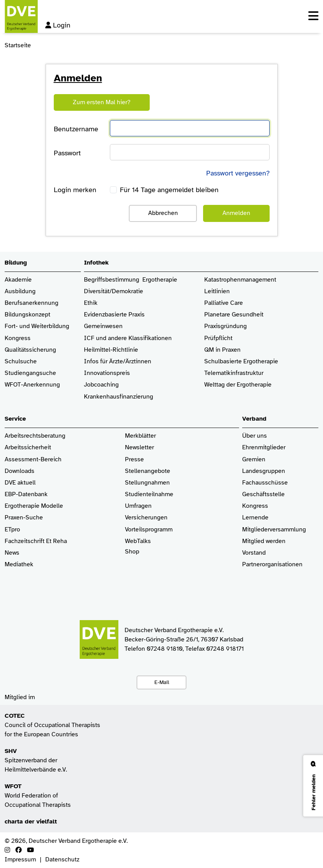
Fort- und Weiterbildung (37, 326)
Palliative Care (224, 303)
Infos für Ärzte (103, 362)
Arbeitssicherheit (28, 448)
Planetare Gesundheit (234, 315)
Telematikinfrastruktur (234, 373)
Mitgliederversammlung (274, 530)
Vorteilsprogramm (149, 530)
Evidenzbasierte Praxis (114, 315)
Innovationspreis (107, 373)
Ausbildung (20, 291)
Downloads (20, 471)
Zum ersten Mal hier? (102, 102)
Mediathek (19, 565)
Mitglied (253, 541)
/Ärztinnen (137, 362)
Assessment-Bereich (33, 460)
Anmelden (236, 213)
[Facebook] (19, 850)
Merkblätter (140, 436)
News (12, 553)
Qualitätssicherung (30, 350)
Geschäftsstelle (263, 494)
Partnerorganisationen (272, 565)
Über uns (255, 436)
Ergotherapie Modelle (34, 506)
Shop (132, 555)
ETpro (12, 530)
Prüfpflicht (218, 338)
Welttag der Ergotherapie (238, 385)
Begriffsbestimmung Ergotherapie (131, 280)
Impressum (20, 859)
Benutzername (76, 129)
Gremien (254, 460)
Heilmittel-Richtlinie (111, 350)
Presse (134, 460)
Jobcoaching (101, 385)
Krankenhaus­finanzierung (119, 397)
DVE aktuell (20, 483)
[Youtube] (31, 850)
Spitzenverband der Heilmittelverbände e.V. (36, 760)
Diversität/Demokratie (114, 291)
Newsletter (139, 448)
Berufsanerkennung (32, 303)
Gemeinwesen (103, 326)
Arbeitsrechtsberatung (35, 436)
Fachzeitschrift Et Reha (36, 541)
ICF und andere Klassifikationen (128, 338)
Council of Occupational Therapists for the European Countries (52, 725)
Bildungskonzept (27, 315)
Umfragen (138, 506)
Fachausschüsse (265, 483)
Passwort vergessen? (238, 173)
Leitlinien (217, 291)
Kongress (18, 338)
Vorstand (254, 553)
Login (58, 25)
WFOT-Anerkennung (32, 385)
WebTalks (138, 541)
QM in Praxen (222, 350)
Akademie (18, 280)
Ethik (91, 303)
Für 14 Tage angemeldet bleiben (169, 190)
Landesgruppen (264, 471)
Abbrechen (163, 213)
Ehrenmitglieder (264, 448)
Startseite (18, 45)
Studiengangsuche (30, 373)
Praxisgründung (226, 326)
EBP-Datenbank (26, 494)
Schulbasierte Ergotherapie (241, 362)
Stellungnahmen (147, 483)
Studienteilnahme (149, 494)
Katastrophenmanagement (240, 280)
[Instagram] (7, 850)
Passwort (67, 153)
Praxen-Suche (24, 518)
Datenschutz (62, 859)
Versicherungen (146, 518)
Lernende (255, 518)
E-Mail (162, 682)
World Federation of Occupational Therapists (38, 796)
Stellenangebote (148, 471)
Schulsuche (21, 362)
